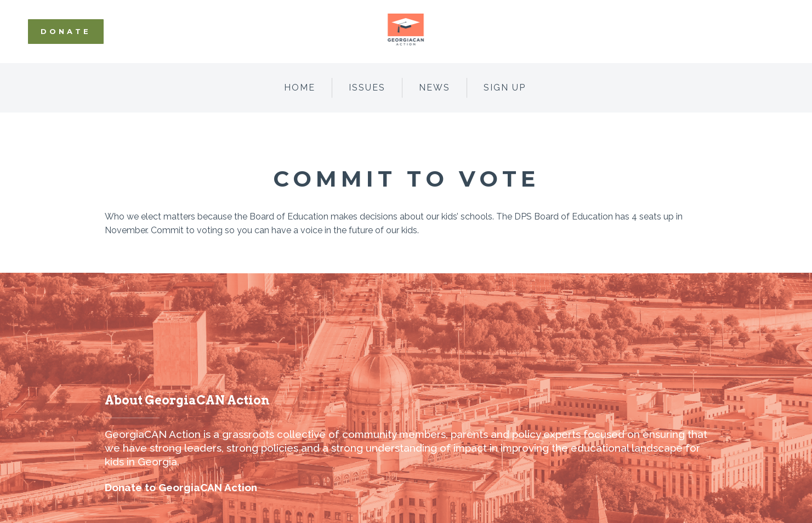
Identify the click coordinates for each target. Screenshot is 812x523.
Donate (66, 31)
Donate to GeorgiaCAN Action (181, 487)
